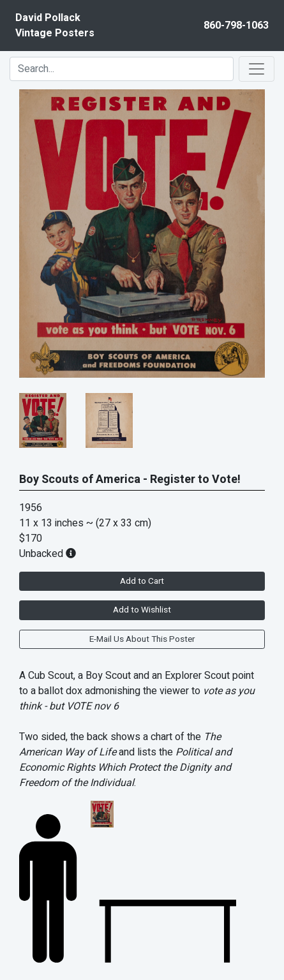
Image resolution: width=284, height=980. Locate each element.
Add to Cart (142, 581)
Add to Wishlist (142, 610)
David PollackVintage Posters (55, 26)
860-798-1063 (236, 26)
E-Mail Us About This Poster (142, 639)
